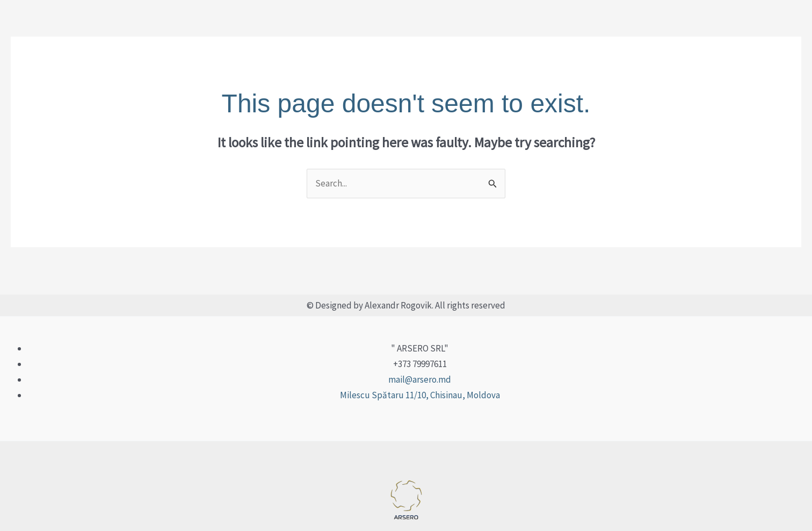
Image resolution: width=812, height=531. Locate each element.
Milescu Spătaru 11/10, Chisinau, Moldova (420, 395)
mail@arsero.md (420, 379)
